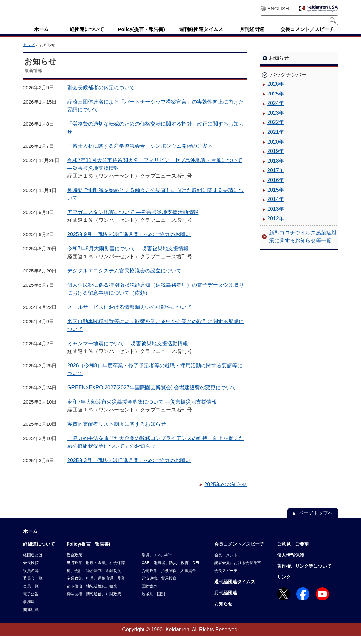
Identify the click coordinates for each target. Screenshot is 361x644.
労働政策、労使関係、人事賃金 (169, 578)
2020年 (276, 150)
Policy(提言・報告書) (88, 552)
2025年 (276, 101)
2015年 (276, 198)
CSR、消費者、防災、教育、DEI (170, 571)
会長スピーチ (226, 578)
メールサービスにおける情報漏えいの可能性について (130, 315)
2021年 (276, 140)
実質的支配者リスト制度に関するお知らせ (117, 432)
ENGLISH (278, 9)
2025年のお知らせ (226, 492)
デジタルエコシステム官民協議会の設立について (124, 278)
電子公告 (31, 602)
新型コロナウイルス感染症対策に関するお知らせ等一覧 (303, 244)
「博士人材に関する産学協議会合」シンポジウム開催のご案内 (140, 154)
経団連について (39, 552)
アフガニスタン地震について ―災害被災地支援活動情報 (133, 220)
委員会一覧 (33, 586)
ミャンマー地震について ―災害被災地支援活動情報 (128, 351)
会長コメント (226, 563)
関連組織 (31, 617)
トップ (29, 53)
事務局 (29, 610)
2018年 (276, 169)
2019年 (276, 159)
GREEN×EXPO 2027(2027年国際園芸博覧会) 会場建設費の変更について (152, 395)
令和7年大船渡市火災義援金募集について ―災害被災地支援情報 (142, 410)
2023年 (276, 121)
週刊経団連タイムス (235, 589)
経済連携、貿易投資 (159, 586)
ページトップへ (316, 521)
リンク (284, 585)
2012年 (276, 226)
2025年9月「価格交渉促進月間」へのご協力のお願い (129, 242)
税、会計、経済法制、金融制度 (94, 578)
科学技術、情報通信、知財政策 (94, 602)
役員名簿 (31, 578)
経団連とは (33, 563)
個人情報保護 (291, 563)
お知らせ (223, 612)
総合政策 (74, 563)
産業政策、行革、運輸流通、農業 (96, 586)
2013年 (276, 217)
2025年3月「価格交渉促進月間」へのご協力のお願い (129, 468)
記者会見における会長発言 (238, 571)
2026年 (276, 92)
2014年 (276, 207)
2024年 (276, 111)
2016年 (276, 188)
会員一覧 (31, 594)
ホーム (30, 539)
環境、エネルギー (157, 563)
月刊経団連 (226, 600)
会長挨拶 (31, 571)
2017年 (276, 178)
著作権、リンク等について (304, 574)
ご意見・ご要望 (293, 552)
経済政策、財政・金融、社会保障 (96, 571)
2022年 (276, 130)
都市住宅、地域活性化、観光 (92, 594)
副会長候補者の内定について (101, 95)
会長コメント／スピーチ (239, 552)
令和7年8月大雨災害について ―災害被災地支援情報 (128, 256)
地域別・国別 (153, 602)
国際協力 (149, 594)
